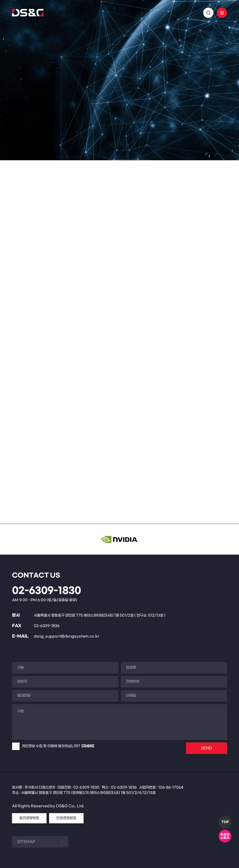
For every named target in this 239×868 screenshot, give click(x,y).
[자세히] (88, 746)
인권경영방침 (66, 818)
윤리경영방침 (29, 818)
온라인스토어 (225, 836)
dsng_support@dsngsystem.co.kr (67, 636)
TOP (225, 822)
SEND (207, 748)
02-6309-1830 (47, 591)
